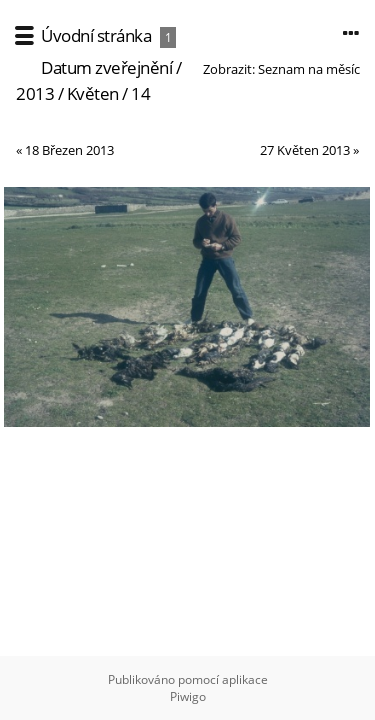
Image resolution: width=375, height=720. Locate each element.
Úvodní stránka (96, 35)
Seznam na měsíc (309, 69)
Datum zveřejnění (106, 67)
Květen (93, 93)
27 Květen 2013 (305, 150)
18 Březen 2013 (69, 150)
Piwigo (188, 696)
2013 (35, 93)
